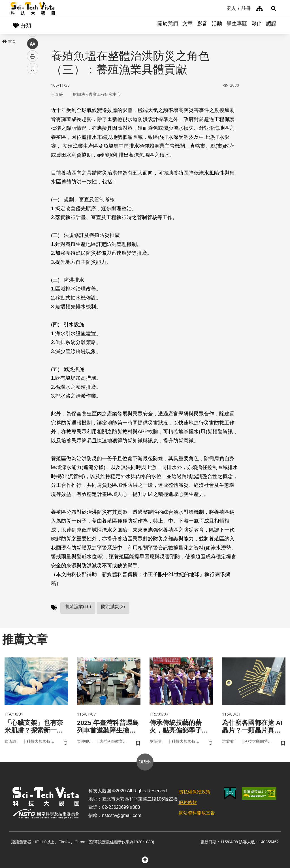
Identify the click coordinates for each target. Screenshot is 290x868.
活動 (217, 26)
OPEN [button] (145, 763)
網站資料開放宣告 (197, 814)
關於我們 (168, 26)
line (31, 133)
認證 (271, 26)
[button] (272, 9)
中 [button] (33, 146)
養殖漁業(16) (78, 607)
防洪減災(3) (113, 607)
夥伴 (257, 26)
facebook (33, 108)
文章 (187, 26)
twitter (33, 121)
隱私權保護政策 (195, 793)
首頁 (9, 42)
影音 (202, 26)
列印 (33, 158)
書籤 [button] (33, 171)
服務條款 (188, 804)
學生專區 (237, 26)
